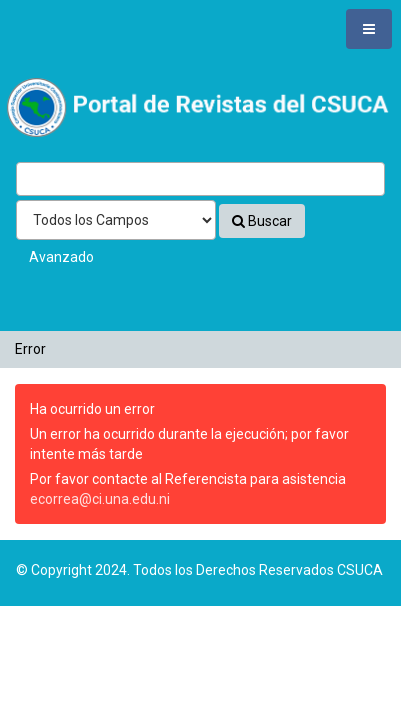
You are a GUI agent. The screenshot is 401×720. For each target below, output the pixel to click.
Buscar (262, 221)
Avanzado (61, 257)
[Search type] (116, 220)
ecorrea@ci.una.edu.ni (100, 499)
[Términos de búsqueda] (200, 179)
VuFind (46, 87)
